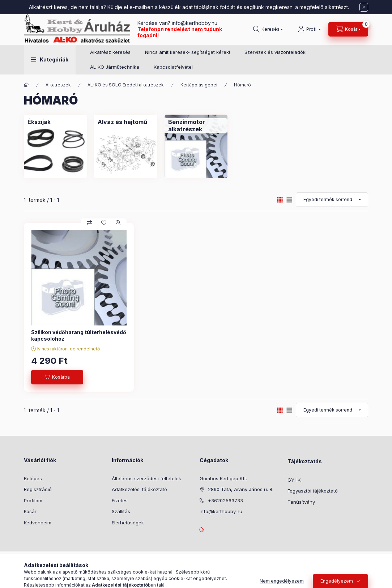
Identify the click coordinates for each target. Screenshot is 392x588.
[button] (50, 60)
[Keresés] (268, 29)
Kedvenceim (38, 523)
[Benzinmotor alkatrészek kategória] (196, 125)
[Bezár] (364, 7)
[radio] (289, 200)
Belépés (33, 478)
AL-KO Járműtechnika (115, 67)
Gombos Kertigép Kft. (223, 478)
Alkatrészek (58, 85)
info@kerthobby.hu (194, 23)
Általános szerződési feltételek (146, 478)
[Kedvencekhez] (104, 223)
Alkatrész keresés (110, 52)
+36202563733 (225, 500)
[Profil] (309, 29)
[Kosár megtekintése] (348, 29)
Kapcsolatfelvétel (173, 67)
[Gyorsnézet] (118, 223)
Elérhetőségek (128, 523)
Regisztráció (38, 489)
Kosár (30, 511)
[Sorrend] (332, 200)
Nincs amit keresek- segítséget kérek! (188, 52)
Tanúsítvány (301, 502)
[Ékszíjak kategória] (39, 122)
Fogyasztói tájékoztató (313, 491)
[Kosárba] (57, 377)
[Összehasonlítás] (89, 223)
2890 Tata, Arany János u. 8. (241, 489)
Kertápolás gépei (199, 85)
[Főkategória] (26, 85)
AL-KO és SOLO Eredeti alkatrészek (126, 85)
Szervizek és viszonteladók (275, 52)
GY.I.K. (295, 480)
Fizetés (120, 500)
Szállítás (121, 511)
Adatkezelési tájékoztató (139, 489)
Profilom (33, 500)
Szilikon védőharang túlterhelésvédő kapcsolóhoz (79, 335)
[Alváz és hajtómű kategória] (122, 122)
